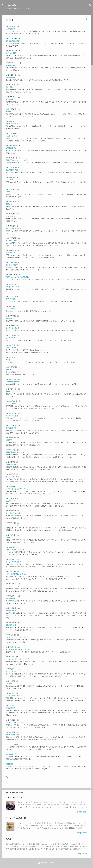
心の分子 (9, 683)
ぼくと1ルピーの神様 (13, 513)
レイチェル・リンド (14, 797)
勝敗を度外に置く (12, 625)
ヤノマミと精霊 (11, 404)
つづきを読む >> (82, 812)
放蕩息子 (9, 440)
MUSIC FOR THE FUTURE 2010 (17, 649)
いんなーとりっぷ (12, 136)
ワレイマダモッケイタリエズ (16, 637)
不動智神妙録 (10, 598)
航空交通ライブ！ (12, 148)
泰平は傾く (10, 370)
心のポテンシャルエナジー (15, 722)
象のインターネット (13, 735)
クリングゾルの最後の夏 (16, 818)
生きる (8, 360)
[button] (86, 19)
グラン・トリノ (11, 671)
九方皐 (8, 839)
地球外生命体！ (11, 77)
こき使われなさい (12, 265)
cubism (8, 537)
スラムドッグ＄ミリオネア (15, 550)
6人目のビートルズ (12, 287)
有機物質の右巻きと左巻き (15, 452)
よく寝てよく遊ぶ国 (13, 328)
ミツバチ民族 (10, 299)
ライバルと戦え (11, 53)
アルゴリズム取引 (12, 416)
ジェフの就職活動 (22, 277)
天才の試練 (10, 87)
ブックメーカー (11, 348)
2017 (48, 8)
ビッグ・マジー (11, 338)
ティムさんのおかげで (13, 477)
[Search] (90, 6)
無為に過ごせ (10, 253)
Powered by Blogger (47, 863)
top (27, 8)
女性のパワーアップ (13, 124)
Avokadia (11, 5)
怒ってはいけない (12, 65)
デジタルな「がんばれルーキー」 (17, 489)
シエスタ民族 (10, 309)
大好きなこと (10, 277)
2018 (41, 8)
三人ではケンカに (12, 241)
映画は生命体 (10, 708)
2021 (33, 8)
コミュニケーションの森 (14, 696)
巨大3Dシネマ (10, 501)
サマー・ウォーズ (12, 525)
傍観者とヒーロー (12, 391)
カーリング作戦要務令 (13, 562)
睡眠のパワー (10, 318)
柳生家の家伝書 (11, 610)
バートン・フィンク (13, 586)
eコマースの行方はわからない (16, 574)
